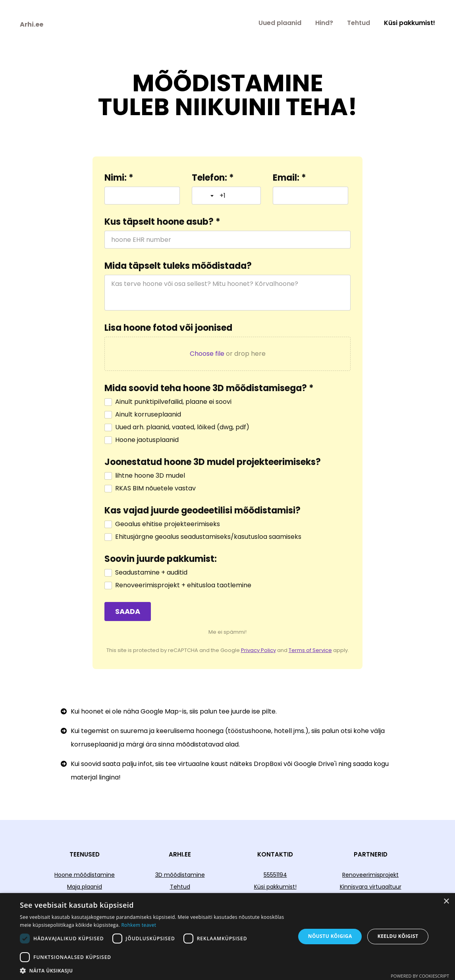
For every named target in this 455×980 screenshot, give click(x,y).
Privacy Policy (258, 650)
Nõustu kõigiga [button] (330, 936)
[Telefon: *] (237, 196)
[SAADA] (128, 612)
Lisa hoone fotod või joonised (168, 328)
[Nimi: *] (142, 196)
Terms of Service (310, 650)
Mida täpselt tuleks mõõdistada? (178, 266)
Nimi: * (119, 178)
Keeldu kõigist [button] (398, 936)
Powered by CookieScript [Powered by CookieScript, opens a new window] (420, 976)
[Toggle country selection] (207, 196)
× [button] (446, 902)
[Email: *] (310, 196)
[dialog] (227, 937)
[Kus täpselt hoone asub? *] (227, 240)
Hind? (324, 23)
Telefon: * (213, 178)
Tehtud (359, 23)
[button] (153, 970)
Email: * (289, 178)
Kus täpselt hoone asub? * (162, 222)
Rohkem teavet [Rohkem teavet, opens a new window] (139, 925)
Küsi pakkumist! (410, 23)
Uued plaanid (280, 23)
